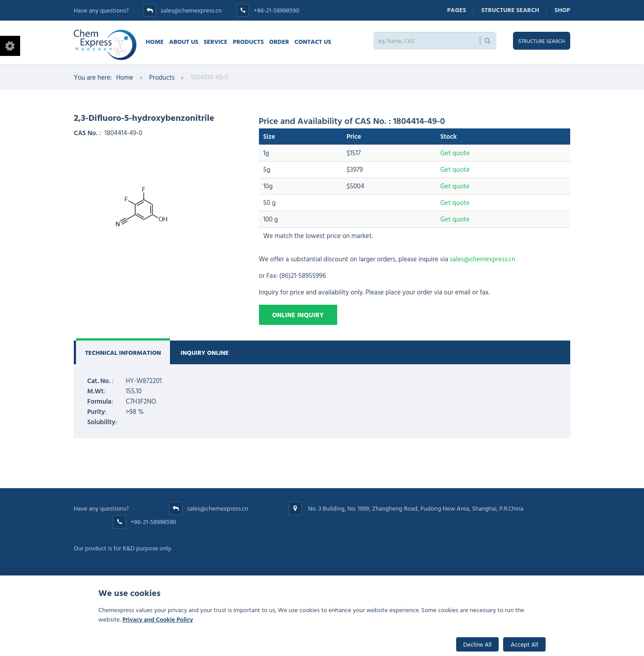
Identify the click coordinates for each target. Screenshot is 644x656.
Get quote (455, 153)
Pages (457, 10)
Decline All (478, 644)
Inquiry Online (205, 352)
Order (279, 41)
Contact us (313, 41)
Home (155, 41)
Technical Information (123, 352)
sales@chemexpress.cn (191, 10)
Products (248, 41)
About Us (184, 41)
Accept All (525, 644)
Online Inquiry (298, 315)
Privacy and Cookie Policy (158, 619)
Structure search (510, 10)
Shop (562, 10)
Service (215, 41)
